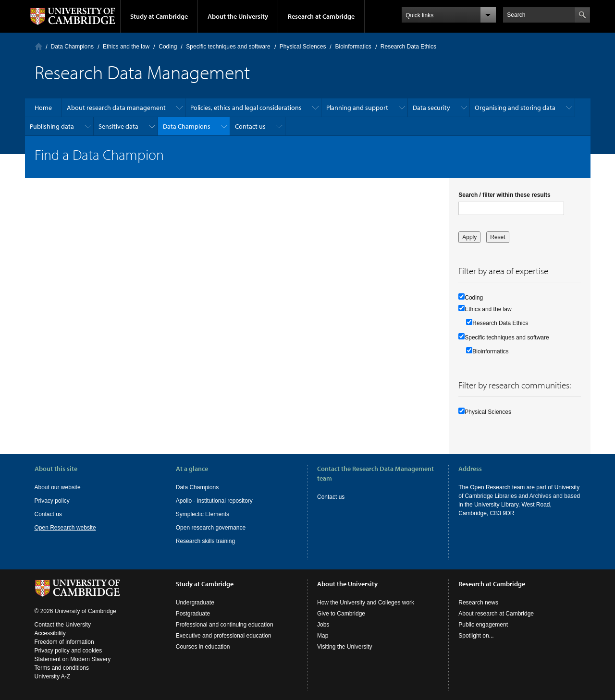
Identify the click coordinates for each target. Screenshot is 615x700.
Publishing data (52, 126)
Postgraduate (193, 614)
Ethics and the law (126, 47)
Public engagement (483, 625)
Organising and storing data (515, 108)
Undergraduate (195, 603)
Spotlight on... (476, 636)
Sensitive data (118, 126)
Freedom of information (64, 642)
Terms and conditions (62, 668)
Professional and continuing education (225, 625)
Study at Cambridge (159, 16)
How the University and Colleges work (366, 603)
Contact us (250, 126)
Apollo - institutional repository (214, 501)
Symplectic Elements (203, 514)
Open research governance (211, 528)
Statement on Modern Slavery (73, 659)
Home (39, 46)
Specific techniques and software (228, 47)
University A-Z (53, 676)
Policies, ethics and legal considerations (246, 108)
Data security (431, 108)
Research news (478, 603)
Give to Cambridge (341, 614)
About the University (238, 16)
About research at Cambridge (496, 614)
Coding (168, 47)
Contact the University (63, 625)
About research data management (116, 108)
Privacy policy (52, 501)
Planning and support (357, 108)
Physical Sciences (303, 47)
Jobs (323, 625)
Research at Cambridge (321, 16)
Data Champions (72, 47)
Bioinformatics (353, 47)
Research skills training (205, 541)
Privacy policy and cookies (68, 651)
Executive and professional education (224, 636)
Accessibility (50, 633)
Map (323, 636)
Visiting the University (345, 647)
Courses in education (203, 647)
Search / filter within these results (504, 195)
